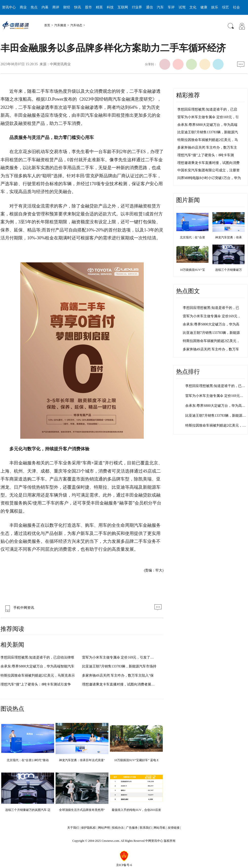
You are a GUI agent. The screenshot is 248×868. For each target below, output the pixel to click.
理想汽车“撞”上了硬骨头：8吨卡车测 (206, 155)
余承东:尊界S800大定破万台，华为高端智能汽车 (37, 666)
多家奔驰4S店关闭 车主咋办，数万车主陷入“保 (118, 675)
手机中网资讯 (19, 608)
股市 (88, 7)
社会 (236, 7)
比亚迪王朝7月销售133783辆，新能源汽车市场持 (119, 666)
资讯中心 (9, 7)
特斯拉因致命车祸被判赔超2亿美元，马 (208, 140)
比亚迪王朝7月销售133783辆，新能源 (211, 333)
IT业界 (137, 7)
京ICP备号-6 (124, 865)
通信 (149, 7)
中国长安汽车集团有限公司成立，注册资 (208, 170)
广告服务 (132, 828)
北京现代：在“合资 (192, 237)
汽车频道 (60, 25)
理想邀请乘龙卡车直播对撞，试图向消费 (208, 163)
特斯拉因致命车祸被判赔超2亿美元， (211, 341)
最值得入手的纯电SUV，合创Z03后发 (136, 810)
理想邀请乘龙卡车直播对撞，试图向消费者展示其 (120, 684)
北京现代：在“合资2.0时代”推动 (28, 760)
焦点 (34, 7)
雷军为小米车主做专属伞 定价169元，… (216, 396)
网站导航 (160, 828)
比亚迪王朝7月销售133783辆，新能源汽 (208, 132)
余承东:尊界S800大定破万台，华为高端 (207, 125)
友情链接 (174, 828)
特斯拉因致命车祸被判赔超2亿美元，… (216, 425)
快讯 (78, 7)
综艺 (226, 7)
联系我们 (146, 828)
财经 (67, 7)
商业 (23, 7)
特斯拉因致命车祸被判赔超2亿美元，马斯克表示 (38, 675)
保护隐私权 (88, 828)
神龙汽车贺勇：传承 (228, 237)
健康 (204, 7)
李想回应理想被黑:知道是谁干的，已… (215, 386)
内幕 (45, 7)
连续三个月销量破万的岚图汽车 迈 (28, 810)
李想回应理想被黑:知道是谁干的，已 (211, 308)
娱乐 (215, 7)
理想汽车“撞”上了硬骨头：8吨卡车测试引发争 (36, 684)
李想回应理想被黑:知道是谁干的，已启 (207, 109)
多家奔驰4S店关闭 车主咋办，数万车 (211, 349)
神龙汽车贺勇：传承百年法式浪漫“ (82, 760)
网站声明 (104, 828)
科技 (110, 7)
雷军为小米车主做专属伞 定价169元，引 (208, 117)
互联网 (123, 7)
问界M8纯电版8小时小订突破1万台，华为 (209, 178)
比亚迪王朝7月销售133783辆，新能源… (216, 416)
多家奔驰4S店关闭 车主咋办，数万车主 (207, 148)
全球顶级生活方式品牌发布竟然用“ (82, 810)
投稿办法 (118, 828)
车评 (171, 7)
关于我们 (73, 828)
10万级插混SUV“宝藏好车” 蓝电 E (136, 760)
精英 (99, 7)
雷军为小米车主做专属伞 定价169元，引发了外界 (120, 657)
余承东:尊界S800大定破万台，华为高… (215, 406)
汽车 (160, 7)
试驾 (182, 7)
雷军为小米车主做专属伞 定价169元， (212, 316)
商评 (56, 7)
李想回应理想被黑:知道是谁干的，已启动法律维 (37, 657)
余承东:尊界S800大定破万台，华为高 (211, 324)
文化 (193, 7)
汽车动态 (76, 25)
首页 (47, 25)
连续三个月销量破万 (228, 270)
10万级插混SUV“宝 (192, 270)
